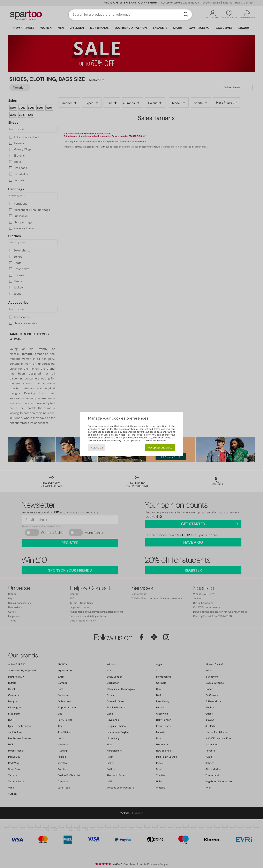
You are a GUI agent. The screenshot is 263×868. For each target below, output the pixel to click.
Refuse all (97, 448)
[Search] (186, 15)
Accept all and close (160, 448)
